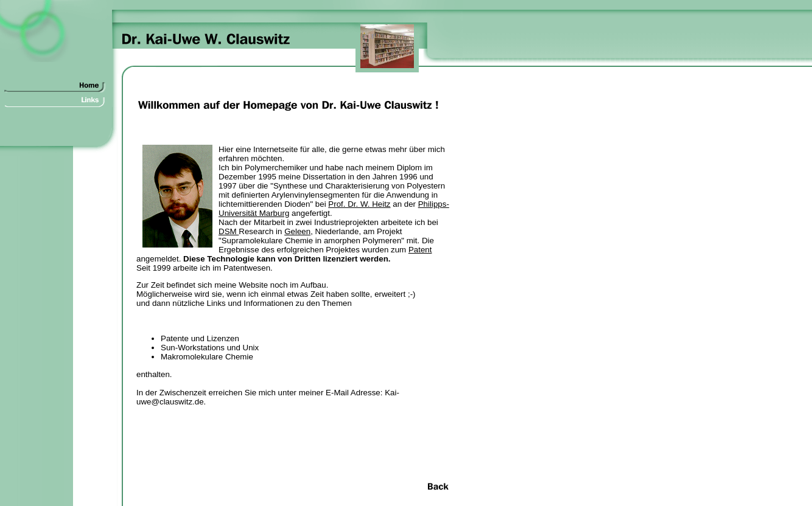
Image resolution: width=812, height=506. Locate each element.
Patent (420, 250)
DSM (229, 231)
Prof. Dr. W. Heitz (359, 204)
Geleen (297, 231)
